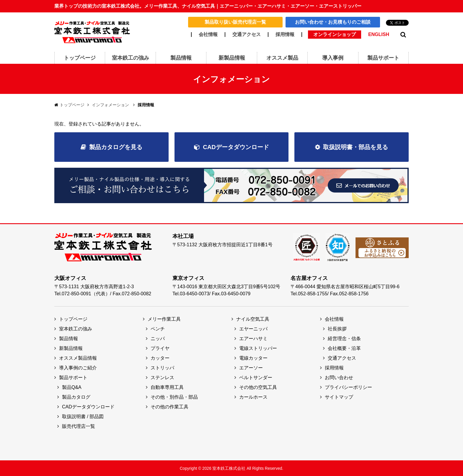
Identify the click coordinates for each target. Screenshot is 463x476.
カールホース (253, 396)
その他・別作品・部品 (174, 396)
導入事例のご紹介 (78, 367)
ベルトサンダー (256, 377)
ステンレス (162, 377)
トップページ (72, 105)
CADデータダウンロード (236, 147)
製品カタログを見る (116, 147)
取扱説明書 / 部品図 (83, 416)
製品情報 (69, 338)
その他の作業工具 (169, 406)
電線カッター (253, 357)
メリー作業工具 (164, 318)
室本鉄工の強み (76, 328)
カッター (160, 357)
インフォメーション (110, 105)
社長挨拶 (337, 328)
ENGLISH (379, 35)
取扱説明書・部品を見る (356, 147)
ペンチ (158, 328)
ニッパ (158, 338)
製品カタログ (76, 396)
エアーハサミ (253, 338)
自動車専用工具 (167, 387)
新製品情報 (71, 348)
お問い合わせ (339, 377)
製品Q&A (72, 387)
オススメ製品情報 (78, 357)
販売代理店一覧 (79, 426)
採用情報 (285, 35)
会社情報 (208, 35)
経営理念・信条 (344, 338)
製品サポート (73, 377)
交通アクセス (247, 35)
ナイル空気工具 (253, 318)
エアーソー (251, 367)
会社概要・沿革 (344, 348)
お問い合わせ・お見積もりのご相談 (333, 22)
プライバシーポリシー (348, 387)
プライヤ (160, 348)
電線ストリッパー (258, 348)
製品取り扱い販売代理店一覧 (235, 22)
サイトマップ (339, 396)
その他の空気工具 (258, 387)
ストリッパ (162, 367)
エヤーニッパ (253, 328)
